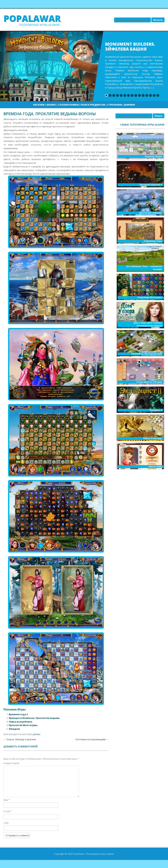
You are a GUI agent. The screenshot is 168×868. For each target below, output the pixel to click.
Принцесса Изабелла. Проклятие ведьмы (34, 718)
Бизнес (51, 105)
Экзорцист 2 (156, 410)
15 (158, 95)
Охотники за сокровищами (92, 739)
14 (154, 95)
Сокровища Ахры (153, 241)
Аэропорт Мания (153, 157)
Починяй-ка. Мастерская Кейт (147, 354)
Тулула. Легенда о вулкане (20, 739)
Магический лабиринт (151, 213)
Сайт (6, 823)
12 (147, 95)
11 (143, 95)
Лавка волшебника (20, 722)
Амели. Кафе (155, 467)
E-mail (8, 811)
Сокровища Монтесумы (150, 297)
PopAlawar (32, 18)
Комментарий (11, 763)
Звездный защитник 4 (151, 185)
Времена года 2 (18, 714)
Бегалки (39, 105)
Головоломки (68, 105)
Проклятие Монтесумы (23, 725)
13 (150, 95)
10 (139, 95)
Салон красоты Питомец (149, 382)
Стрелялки (114, 105)
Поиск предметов (93, 105)
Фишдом (14, 729)
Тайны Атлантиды (153, 438)
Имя (7, 800)
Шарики (129, 105)
